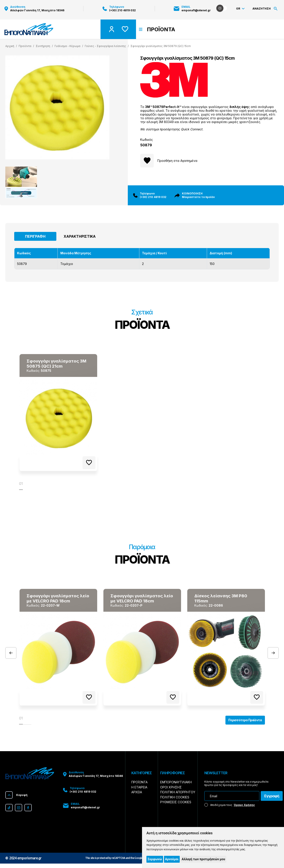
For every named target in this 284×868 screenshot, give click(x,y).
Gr (240, 10)
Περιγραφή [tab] (35, 236)
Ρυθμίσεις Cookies (176, 806)
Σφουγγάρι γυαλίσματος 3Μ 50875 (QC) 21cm (55, 364)
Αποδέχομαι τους (230, 809)
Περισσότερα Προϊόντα (242, 724)
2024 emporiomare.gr (25, 863)
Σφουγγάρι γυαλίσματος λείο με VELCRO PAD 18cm (55, 600)
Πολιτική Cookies (175, 802)
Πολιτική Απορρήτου (178, 796)
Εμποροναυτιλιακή (176, 787)
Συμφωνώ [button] (155, 859)
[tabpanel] (58, 413)
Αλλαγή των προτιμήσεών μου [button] (203, 859)
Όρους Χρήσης (244, 809)
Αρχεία (137, 796)
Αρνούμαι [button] (172, 859)
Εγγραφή (272, 801)
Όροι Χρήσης (171, 792)
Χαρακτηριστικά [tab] (80, 236)
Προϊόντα (139, 787)
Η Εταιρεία (139, 792)
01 (21, 485)
